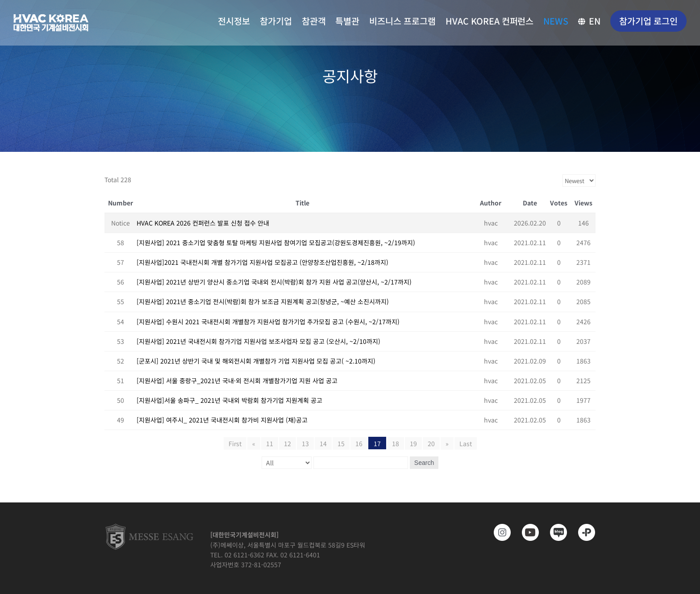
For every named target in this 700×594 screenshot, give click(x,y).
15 (341, 443)
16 (359, 443)
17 (377, 443)
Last (466, 443)
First (235, 443)
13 (305, 443)
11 (270, 443)
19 (413, 443)
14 (323, 443)
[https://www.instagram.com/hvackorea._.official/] (499, 532)
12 (287, 443)
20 (431, 443)
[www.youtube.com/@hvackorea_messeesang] (527, 532)
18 (396, 443)
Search (424, 463)
